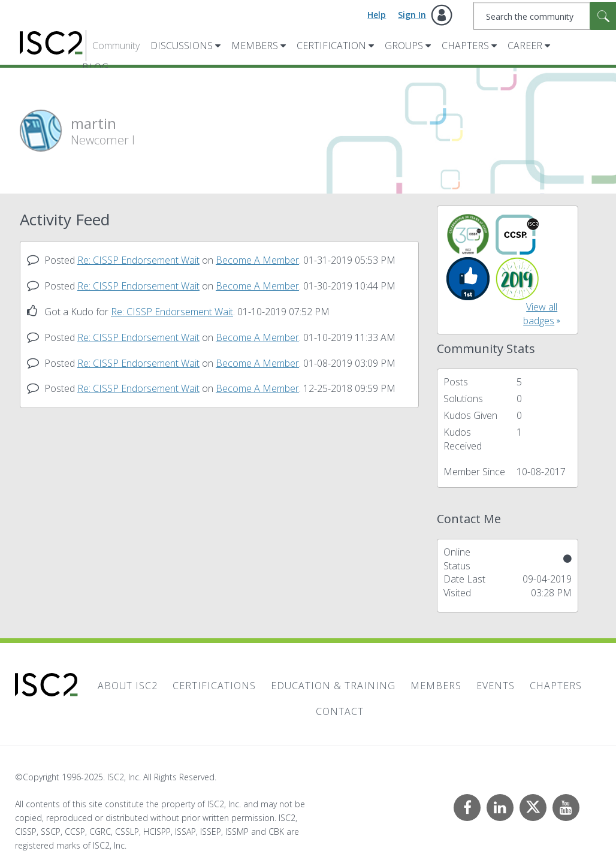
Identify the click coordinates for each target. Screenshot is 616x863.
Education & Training (333, 686)
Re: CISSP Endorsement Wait (138, 260)
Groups (404, 46)
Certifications (214, 686)
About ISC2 (128, 686)
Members (255, 46)
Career (525, 46)
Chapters (465, 46)
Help (377, 15)
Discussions (182, 46)
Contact (340, 711)
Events (496, 686)
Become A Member (257, 260)
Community (116, 46)
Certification (331, 46)
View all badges (540, 314)
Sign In (412, 15)
